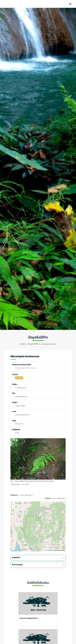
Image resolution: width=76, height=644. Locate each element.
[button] (38, 519)
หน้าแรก (23, 344)
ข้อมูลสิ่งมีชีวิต (33, 344)
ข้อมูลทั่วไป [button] (38, 558)
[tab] (38, 558)
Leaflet (48, 550)
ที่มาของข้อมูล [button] (38, 565)
